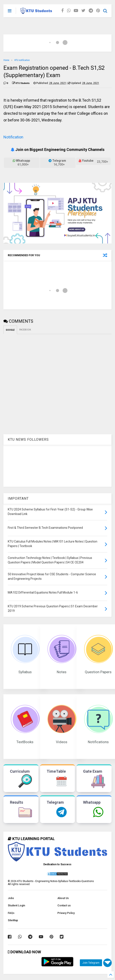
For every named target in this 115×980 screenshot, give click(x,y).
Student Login (16, 906)
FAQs (11, 913)
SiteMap (13, 920)
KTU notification (22, 60)
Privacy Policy (66, 913)
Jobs (11, 898)
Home (6, 60)
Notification (13, 137)
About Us (63, 898)
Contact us (64, 906)
